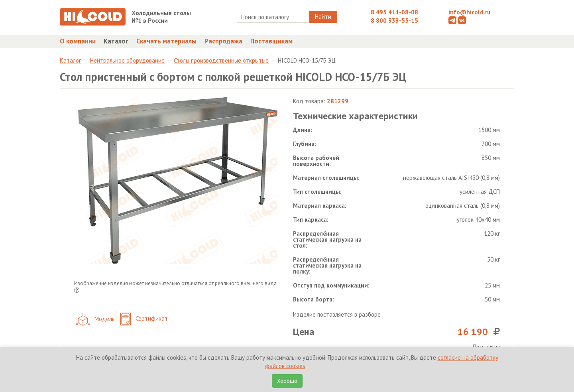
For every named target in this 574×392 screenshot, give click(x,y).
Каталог (116, 41)
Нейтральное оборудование (127, 60)
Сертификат (144, 319)
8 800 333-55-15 (394, 21)
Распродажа (223, 41)
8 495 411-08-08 (394, 12)
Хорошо (287, 381)
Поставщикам (271, 41)
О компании (78, 41)
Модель (95, 319)
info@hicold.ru (469, 12)
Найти (323, 17)
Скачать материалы (166, 41)
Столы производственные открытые (221, 60)
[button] (77, 291)
